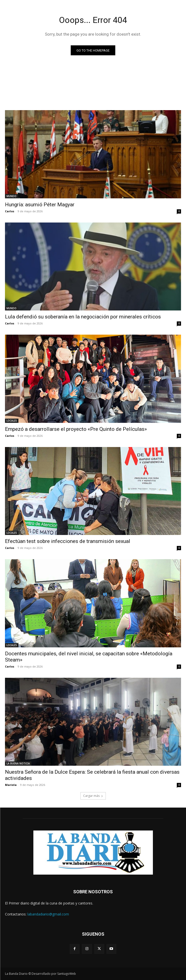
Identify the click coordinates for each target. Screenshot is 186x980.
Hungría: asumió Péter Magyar (40, 205)
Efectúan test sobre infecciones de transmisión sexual (68, 541)
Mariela (11, 785)
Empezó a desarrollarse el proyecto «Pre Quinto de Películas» (76, 429)
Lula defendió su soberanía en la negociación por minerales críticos (83, 317)
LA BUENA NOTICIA (18, 763)
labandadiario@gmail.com (48, 914)
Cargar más (93, 796)
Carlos (10, 211)
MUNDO (11, 196)
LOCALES (12, 421)
